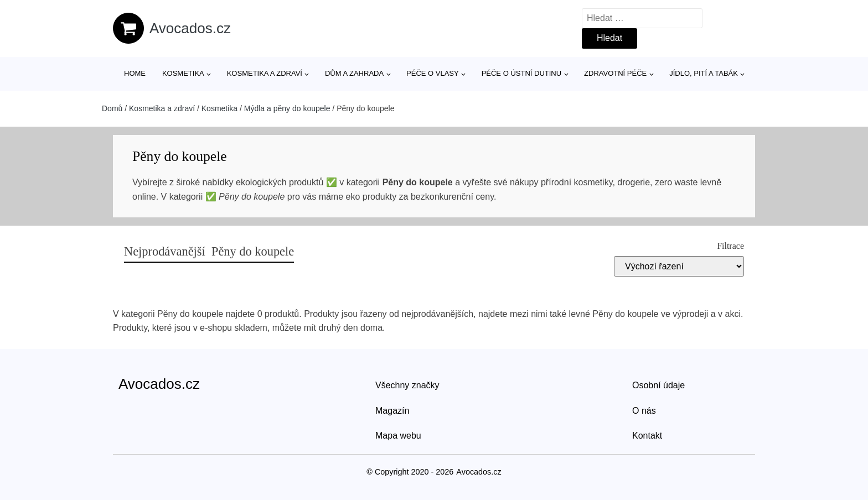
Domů (112, 108)
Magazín (392, 411)
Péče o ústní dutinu (521, 73)
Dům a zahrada (354, 73)
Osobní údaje (658, 385)
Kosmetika (183, 73)
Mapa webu (398, 436)
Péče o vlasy (433, 73)
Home (135, 73)
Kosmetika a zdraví (265, 73)
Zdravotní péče (615, 73)
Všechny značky (407, 385)
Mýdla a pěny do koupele (287, 108)
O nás (644, 411)
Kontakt (647, 436)
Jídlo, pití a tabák (704, 73)
